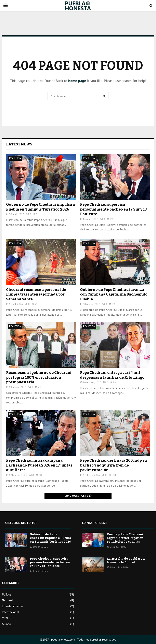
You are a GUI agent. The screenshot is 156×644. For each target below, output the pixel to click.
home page (77, 81)
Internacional (10, 612)
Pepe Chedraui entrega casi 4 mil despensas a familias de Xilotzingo (112, 375)
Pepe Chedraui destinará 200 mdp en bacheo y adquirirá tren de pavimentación (114, 465)
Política (15, 158)
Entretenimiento (12, 606)
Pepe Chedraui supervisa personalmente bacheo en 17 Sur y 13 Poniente (113, 209)
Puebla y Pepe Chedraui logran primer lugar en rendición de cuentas (125, 538)
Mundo (6, 624)
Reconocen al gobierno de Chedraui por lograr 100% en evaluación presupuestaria (39, 377)
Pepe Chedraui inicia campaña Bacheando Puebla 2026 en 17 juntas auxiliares (39, 465)
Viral (5, 618)
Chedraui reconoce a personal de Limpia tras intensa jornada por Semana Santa (36, 294)
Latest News (19, 144)
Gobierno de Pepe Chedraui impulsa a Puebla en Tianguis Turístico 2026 (41, 207)
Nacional (8, 600)
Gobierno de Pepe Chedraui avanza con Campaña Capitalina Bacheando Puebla (114, 294)
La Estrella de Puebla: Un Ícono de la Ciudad (126, 561)
